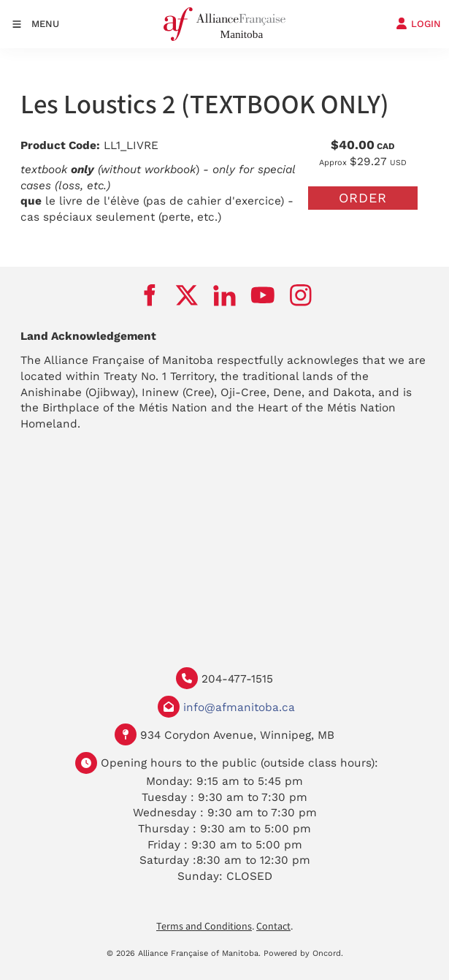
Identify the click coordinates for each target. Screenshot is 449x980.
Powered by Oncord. (303, 953)
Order (363, 198)
